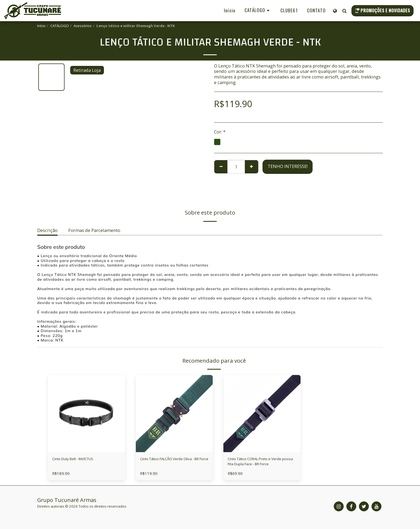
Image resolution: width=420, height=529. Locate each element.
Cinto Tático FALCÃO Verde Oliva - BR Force (174, 463)
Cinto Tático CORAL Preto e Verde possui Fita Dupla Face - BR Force (259, 463)
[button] (344, 11)
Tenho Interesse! (288, 166)
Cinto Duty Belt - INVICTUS (80, 459)
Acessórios (83, 26)
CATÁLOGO (60, 26)
